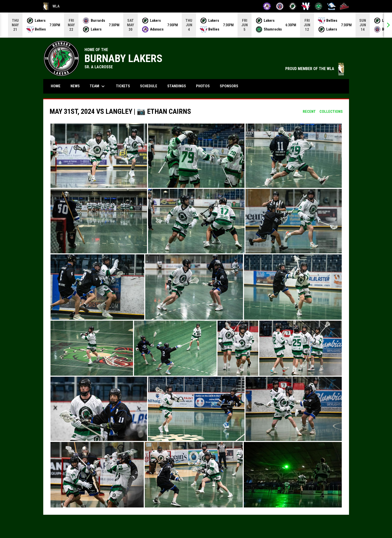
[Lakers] (293, 6)
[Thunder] (331, 6)
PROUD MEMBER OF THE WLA (315, 69)
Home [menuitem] (56, 86)
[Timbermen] (344, 6)
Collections (331, 112)
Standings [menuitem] (177, 86)
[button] (99, 156)
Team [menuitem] (98, 86)
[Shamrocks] (319, 6)
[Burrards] (280, 6)
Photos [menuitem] (203, 86)
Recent (309, 112)
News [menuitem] (75, 86)
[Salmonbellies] (306, 6)
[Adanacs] (267, 6)
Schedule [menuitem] (150, 86)
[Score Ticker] (196, 25)
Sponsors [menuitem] (229, 86)
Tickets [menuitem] (123, 86)
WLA (51, 6)
